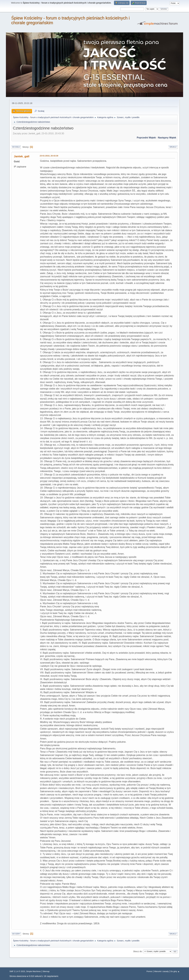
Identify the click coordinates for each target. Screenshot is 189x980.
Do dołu (16, 147)
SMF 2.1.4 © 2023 (17, 971)
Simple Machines (33, 971)
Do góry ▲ (175, 971)
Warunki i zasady (161, 971)
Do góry (16, 934)
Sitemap (46, 971)
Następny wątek (167, 138)
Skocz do (138, 951)
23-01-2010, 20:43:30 (49, 156)
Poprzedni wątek (146, 138)
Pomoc (149, 971)
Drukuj (173, 147)
